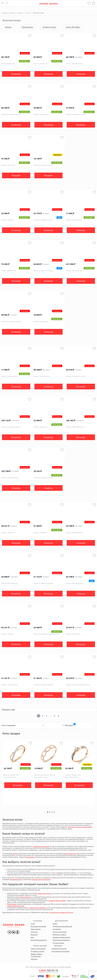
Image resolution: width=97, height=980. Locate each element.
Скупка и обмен (58, 943)
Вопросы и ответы (59, 935)
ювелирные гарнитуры (16, 906)
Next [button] (94, 776)
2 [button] (50, 812)
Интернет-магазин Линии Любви (80, 827)
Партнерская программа (61, 951)
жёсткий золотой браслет (41, 879)
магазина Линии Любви (57, 901)
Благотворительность (39, 940)
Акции (55, 924)
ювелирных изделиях (41, 846)
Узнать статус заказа (38, 949)
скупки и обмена (25, 897)
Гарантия (34, 959)
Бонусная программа (38, 926)
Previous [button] (3, 776)
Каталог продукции (60, 932)
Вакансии (34, 935)
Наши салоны (36, 929)
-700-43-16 (48, 970)
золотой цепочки (70, 853)
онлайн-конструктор (44, 893)
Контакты (34, 932)
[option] (18, 773)
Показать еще (8, 710)
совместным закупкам (38, 908)
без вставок (30, 857)
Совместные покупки (59, 949)
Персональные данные (61, 940)
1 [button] (48, 812)
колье (15, 853)
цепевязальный (16, 879)
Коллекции (57, 929)
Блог (32, 937)
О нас (33, 924)
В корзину (16, 74)
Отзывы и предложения (61, 937)
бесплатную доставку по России (61, 912)
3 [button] (52, 812)
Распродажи (12, 904)
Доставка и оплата (37, 951)
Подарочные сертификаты (63, 926)
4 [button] (54, 812)
